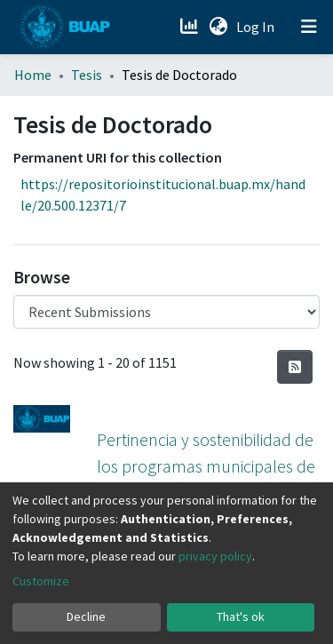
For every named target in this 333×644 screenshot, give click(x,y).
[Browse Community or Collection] (166, 312)
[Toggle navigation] (309, 27)
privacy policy (215, 556)
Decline (86, 616)
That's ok (241, 616)
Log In (257, 27)
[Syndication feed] (295, 367)
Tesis (87, 75)
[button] (218, 27)
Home (33, 75)
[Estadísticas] (190, 27)
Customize (41, 581)
